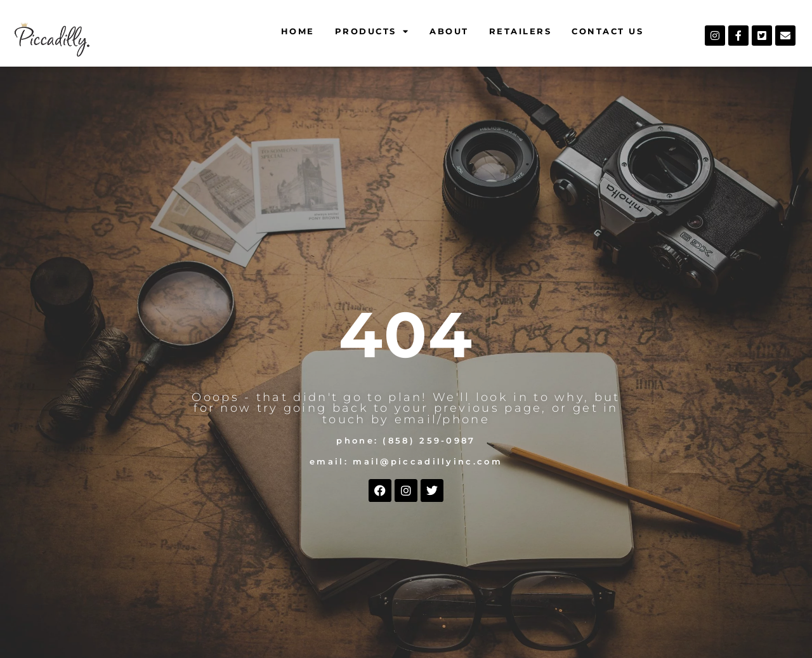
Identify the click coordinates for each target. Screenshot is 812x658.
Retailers (521, 31)
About (449, 31)
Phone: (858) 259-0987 (406, 441)
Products (372, 31)
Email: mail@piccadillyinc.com (406, 462)
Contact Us (607, 31)
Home (298, 31)
